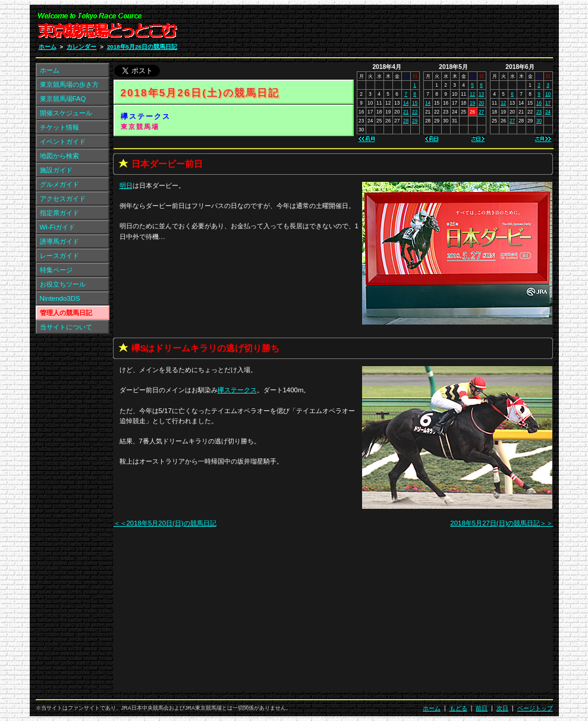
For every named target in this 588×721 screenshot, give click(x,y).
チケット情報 (59, 127)
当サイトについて (66, 327)
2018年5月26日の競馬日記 (142, 47)
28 (406, 121)
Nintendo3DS (60, 298)
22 (415, 112)
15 (415, 103)
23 (539, 112)
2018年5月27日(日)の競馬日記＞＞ (501, 523)
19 (472, 103)
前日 (482, 708)
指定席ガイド (59, 213)
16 (539, 103)
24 (548, 112)
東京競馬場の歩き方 (69, 84)
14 (406, 103)
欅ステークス (146, 117)
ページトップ (535, 708)
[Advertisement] (411, 29)
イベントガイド (63, 141)
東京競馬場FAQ (63, 99)
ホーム (48, 47)
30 (539, 121)
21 (406, 112)
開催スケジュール (66, 113)
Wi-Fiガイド (58, 227)
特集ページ (56, 270)
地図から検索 (59, 156)
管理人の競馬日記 (66, 313)
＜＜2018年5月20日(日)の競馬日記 (165, 523)
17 (548, 103)
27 (481, 112)
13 (481, 94)
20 (481, 103)
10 (548, 94)
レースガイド (59, 256)
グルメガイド (59, 184)
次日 (502, 708)
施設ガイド (56, 170)
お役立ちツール (63, 284)
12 (472, 94)
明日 (126, 185)
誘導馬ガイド (59, 241)
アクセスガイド (63, 199)
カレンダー (81, 47)
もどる (458, 708)
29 (415, 121)
